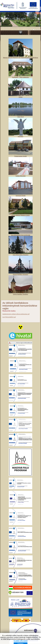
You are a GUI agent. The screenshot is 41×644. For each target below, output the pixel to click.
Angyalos (20, 137)
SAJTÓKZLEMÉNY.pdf (9, 317)
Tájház (20, 97)
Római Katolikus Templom (20, 275)
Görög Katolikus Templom (20, 294)
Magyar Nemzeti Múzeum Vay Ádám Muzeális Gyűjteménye (20, 58)
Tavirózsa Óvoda (20, 196)
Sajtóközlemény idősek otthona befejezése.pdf (16, 314)
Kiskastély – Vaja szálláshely (20, 77)
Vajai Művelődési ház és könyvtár (20, 235)
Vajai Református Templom (20, 255)
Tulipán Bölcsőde (21, 176)
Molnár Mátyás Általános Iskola (20, 215)
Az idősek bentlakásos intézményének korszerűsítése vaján (20, 306)
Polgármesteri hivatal (20, 156)
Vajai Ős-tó (20, 117)
